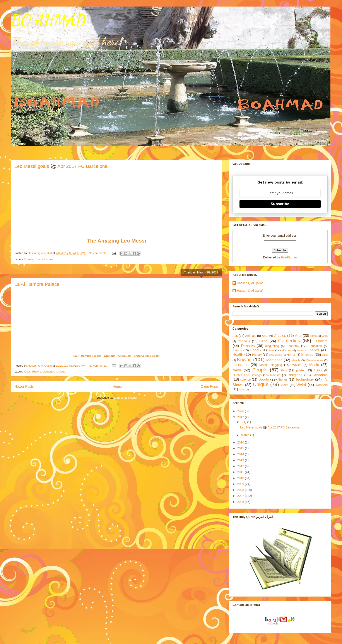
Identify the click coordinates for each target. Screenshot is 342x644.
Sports (39, 259)
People (260, 370)
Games (287, 351)
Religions (295, 375)
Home (117, 387)
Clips (28, 372)
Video (285, 385)
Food (255, 350)
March (245, 435)
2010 (241, 478)
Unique (49, 259)
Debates (248, 346)
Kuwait (244, 360)
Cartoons (244, 341)
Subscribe (280, 204)
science (245, 379)
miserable (240, 365)
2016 (241, 442)
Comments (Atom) (125, 398)
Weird (301, 385)
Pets (284, 370)
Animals (251, 336)
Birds (314, 336)
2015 (241, 448)
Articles (280, 336)
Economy (293, 346)
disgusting (272, 346)
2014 (241, 454)
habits (315, 350)
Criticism (321, 341)
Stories (283, 379)
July (244, 422)
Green (301, 351)
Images (307, 355)
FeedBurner (289, 257)
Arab (265, 336)
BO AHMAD (48, 20)
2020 (241, 411)
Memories (49, 372)
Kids (325, 355)
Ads (235, 336)
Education (315, 346)
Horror (291, 355)
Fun (271, 350)
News (237, 370)
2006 (241, 502)
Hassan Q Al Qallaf (250, 283)
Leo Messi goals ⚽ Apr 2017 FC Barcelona (61, 166)
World (242, 389)
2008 (241, 490)
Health (238, 355)
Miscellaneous (315, 360)
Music (314, 365)
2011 (241, 472)
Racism (275, 375)
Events (29, 259)
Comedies (289, 341)
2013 (241, 460)
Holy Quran (275, 355)
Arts (298, 336)
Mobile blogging (271, 365)
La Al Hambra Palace (37, 284)
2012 (241, 466)
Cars (325, 336)
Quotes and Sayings (247, 375)
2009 (241, 484)
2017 (241, 417)
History (37, 372)
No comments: (98, 253)
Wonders (321, 385)
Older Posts (210, 387)
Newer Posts (24, 387)
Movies (296, 365)
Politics (318, 371)
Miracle (296, 360)
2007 (241, 496)
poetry (300, 370)
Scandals (320, 375)
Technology (305, 379)
